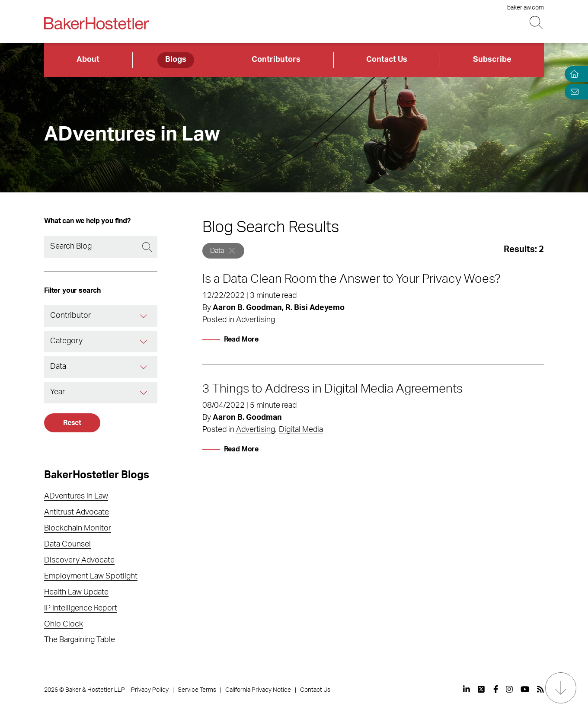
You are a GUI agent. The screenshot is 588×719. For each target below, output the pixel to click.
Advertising (256, 320)
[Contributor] (144, 316)
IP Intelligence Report (81, 608)
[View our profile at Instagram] (509, 689)
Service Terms (197, 690)
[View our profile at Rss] (540, 689)
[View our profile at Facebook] (496, 689)
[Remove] (232, 251)
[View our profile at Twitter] (482, 689)
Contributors (276, 60)
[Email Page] (572, 91)
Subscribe (492, 60)
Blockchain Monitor (78, 528)
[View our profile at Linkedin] (467, 689)
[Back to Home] (96, 23)
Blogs (176, 60)
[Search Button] (537, 23)
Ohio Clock (64, 624)
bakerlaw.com (526, 8)
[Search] (101, 247)
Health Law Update (76, 592)
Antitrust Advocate (77, 512)
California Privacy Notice (258, 690)
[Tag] (144, 367)
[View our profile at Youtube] (525, 689)
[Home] (572, 74)
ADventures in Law (76, 496)
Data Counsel (67, 544)
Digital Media (301, 430)
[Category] (144, 342)
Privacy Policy (150, 690)
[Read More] (230, 339)
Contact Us (387, 60)
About (88, 60)
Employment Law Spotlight (91, 576)
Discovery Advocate (79, 560)
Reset (72, 423)
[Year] (144, 393)
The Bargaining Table (80, 640)
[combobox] (101, 316)
